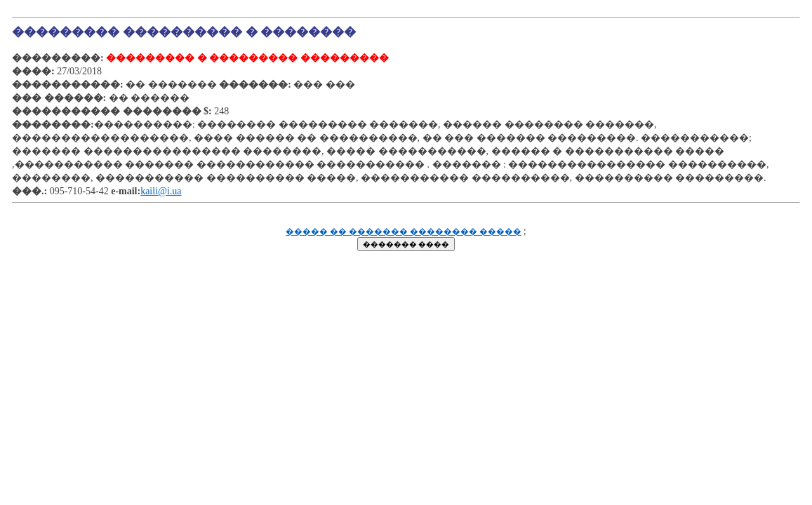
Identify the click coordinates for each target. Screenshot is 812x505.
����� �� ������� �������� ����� (404, 232)
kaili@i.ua (161, 191)
